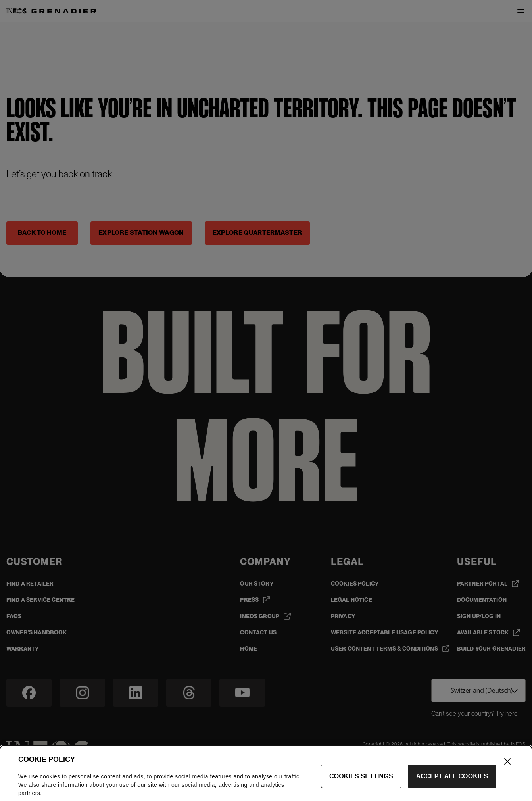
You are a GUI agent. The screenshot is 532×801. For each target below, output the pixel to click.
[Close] (507, 770)
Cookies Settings (361, 785)
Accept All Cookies (452, 785)
